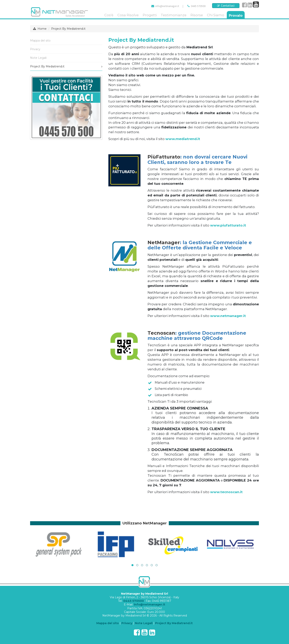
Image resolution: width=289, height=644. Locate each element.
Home (42, 29)
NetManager (164, 242)
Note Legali (38, 58)
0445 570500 (198, 6)
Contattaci (226, 6)
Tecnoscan (161, 333)
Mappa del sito (40, 41)
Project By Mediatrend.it (68, 29)
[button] (132, 565)
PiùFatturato (164, 157)
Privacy (35, 49)
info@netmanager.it (167, 6)
